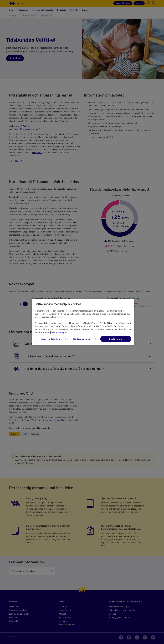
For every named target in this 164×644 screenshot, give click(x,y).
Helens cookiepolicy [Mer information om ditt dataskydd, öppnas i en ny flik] (60, 332)
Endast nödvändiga (50, 339)
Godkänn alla (116, 339)
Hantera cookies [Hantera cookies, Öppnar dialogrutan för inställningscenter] (82, 339)
